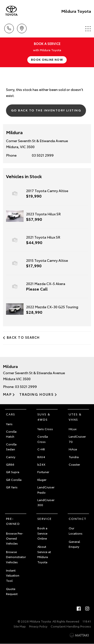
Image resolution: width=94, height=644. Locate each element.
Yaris (9, 424)
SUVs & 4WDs (44, 417)
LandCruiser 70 (77, 439)
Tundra (74, 457)
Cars (11, 414)
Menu (88, 29)
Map (7, 394)
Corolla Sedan (11, 447)
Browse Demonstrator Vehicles (16, 557)
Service (45, 518)
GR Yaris (12, 487)
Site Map (20, 626)
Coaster (74, 464)
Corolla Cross (43, 439)
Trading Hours (36, 394)
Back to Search (23, 337)
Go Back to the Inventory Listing (46, 110)
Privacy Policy (38, 626)
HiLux (73, 429)
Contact (78, 518)
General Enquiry (74, 544)
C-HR (41, 449)
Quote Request (12, 591)
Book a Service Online (42, 533)
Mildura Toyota (76, 11)
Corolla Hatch (11, 434)
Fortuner (43, 472)
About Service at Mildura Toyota (44, 554)
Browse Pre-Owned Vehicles (15, 538)
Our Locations (76, 530)
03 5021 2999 (43, 155)
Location (22, 28)
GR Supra (13, 472)
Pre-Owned (13, 521)
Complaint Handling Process (71, 626)
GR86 (10, 464)
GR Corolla (14, 480)
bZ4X (41, 464)
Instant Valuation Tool (13, 575)
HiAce (73, 449)
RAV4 (41, 457)
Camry (11, 457)
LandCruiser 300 (46, 502)
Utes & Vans (75, 417)
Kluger (42, 480)
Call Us (9, 28)
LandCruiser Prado (46, 489)
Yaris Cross (45, 429)
